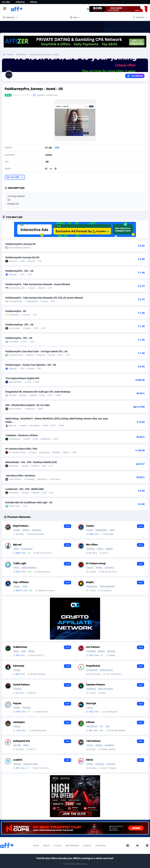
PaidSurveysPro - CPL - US (19, 271)
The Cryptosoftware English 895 (22, 378)
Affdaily (33, 2)
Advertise (101, 846)
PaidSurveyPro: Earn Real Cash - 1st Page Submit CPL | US (36, 351)
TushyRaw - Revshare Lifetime (22, 435)
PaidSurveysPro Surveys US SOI (22, 257)
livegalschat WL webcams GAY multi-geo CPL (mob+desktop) (38, 392)
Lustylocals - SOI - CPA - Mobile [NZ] (24, 489)
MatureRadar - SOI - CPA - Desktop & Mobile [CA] (31, 462)
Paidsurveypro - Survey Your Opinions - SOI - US (31, 365)
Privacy (58, 846)
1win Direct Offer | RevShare (20, 476)
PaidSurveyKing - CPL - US (19, 325)
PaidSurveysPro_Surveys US (20, 244)
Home (10, 55)
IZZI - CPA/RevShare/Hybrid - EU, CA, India (28, 405)
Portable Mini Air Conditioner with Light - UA (29, 502)
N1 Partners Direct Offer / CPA (21, 449)
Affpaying (20, 2)
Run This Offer (15, 177)
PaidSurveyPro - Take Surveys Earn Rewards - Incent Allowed (38, 284)
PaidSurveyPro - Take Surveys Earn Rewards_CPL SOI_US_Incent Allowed (44, 298)
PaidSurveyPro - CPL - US (19, 338)
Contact (87, 846)
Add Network (72, 846)
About (46, 846)
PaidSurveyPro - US (16, 311)
